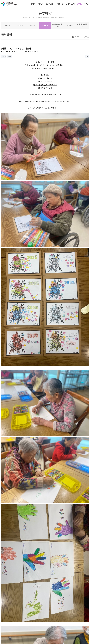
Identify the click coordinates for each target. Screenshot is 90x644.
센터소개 (34, 4)
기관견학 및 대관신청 (83, 25)
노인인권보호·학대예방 (21, 628)
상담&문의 (70, 25)
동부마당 (79, 4)
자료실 (86, 4)
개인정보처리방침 (6, 628)
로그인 (75, 628)
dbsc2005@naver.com (12, 638)
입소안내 (41, 4)
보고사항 (20, 25)
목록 (87, 56)
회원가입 (80, 628)
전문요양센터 (50, 4)
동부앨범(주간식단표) (58, 25)
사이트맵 (86, 628)
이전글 (4, 56)
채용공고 (32, 25)
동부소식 (7, 25)
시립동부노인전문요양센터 (11, 633)
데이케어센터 (60, 4)
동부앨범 (45, 25)
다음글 (10, 56)
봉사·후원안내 (70, 4)
